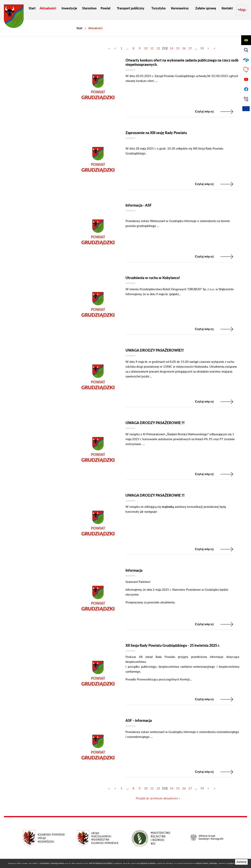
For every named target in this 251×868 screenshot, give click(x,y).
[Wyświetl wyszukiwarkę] (246, 50)
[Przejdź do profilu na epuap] (246, 60)
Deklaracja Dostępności (25, 857)
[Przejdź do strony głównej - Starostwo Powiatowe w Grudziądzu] (14, 17)
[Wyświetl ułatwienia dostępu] (246, 40)
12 (158, 44)
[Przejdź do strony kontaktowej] (246, 99)
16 (184, 44)
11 (152, 44)
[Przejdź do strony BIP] (242, 8)
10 (146, 44)
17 (190, 44)
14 (172, 44)
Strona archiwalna (75, 857)
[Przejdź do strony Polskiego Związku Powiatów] (246, 70)
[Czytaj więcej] (158, 82)
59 (202, 44)
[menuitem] (32, 8)
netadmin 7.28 (226, 857)
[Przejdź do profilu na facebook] (246, 89)
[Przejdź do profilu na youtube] (246, 79)
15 (178, 44)
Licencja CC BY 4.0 (126, 857)
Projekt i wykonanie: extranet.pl (176, 857)
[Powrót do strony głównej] (79, 24)
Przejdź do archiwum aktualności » (158, 793)
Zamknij (241, 862)
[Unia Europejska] (246, 109)
